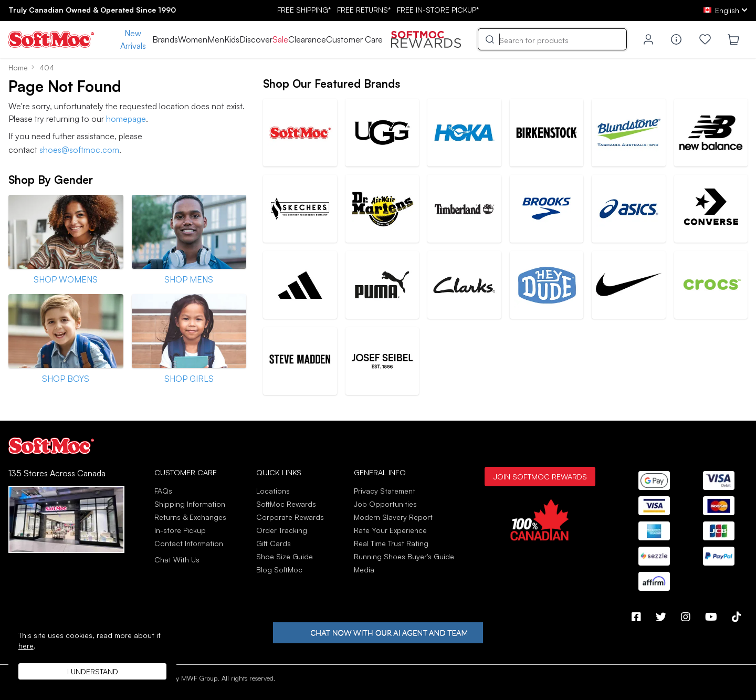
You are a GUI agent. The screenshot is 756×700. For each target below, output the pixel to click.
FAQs (163, 491)
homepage (126, 119)
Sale (280, 39)
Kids (232, 39)
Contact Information (189, 543)
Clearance (307, 39)
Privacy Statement (385, 491)
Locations (273, 491)
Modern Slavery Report (393, 517)
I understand (93, 671)
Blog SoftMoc (279, 570)
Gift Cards (274, 543)
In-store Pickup (180, 530)
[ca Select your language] (726, 10)
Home (18, 67)
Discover (256, 39)
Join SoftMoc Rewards (540, 476)
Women (193, 39)
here (26, 646)
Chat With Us (177, 560)
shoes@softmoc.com (79, 150)
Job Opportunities (385, 504)
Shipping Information (190, 504)
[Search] (552, 39)
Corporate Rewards (290, 517)
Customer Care (354, 39)
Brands (165, 39)
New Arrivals (133, 39)
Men (216, 39)
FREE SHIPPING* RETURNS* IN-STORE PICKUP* (378, 10)
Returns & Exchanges (190, 517)
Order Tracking (282, 530)
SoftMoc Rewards (286, 504)
